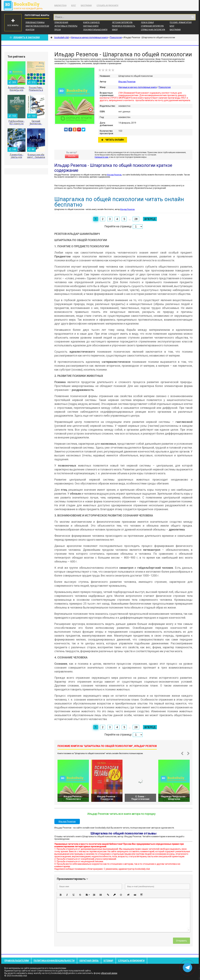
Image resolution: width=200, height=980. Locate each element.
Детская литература (122, 22)
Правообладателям (17, 961)
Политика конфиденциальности (54, 961)
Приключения (61, 22)
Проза (57, 30)
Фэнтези (30, 30)
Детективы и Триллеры (66, 26)
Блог (74, 5)
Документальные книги (95, 30)
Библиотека (60, 5)
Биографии (86, 5)
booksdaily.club (25, 5)
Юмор (115, 30)
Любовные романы (35, 22)
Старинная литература (152, 26)
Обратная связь (89, 961)
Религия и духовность (124, 26)
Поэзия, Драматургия (181, 22)
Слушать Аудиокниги (107, 5)
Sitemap (108, 961)
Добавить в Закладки (25, 37)
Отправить (181, 941)
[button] (60, 895)
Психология (165, 87)
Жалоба (72, 156)
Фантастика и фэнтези (37, 26)
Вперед (150, 219)
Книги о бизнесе (91, 22)
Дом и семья (147, 22)
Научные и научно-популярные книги (138, 87)
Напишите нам (101, 157)
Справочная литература (153, 30)
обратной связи (109, 973)
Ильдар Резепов (127, 82)
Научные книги (91, 26)
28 (136, 219)
